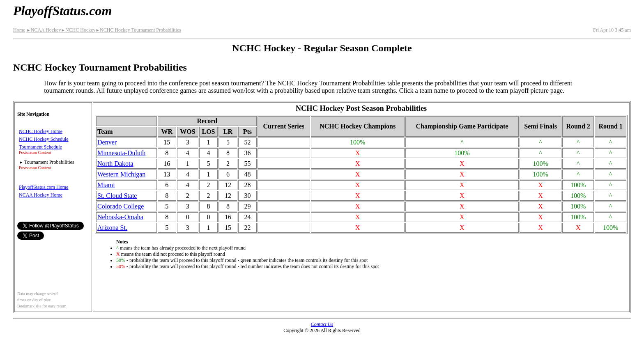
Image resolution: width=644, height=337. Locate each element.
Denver (107, 142)
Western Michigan (121, 174)
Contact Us (322, 324)
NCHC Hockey (78, 30)
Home (19, 30)
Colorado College (121, 206)
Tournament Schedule (40, 147)
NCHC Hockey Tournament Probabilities (138, 30)
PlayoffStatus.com (62, 11)
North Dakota (115, 164)
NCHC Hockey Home (41, 131)
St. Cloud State (117, 196)
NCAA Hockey (44, 30)
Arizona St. (112, 228)
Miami (106, 185)
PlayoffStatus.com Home (44, 187)
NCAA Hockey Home (41, 195)
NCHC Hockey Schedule (44, 139)
